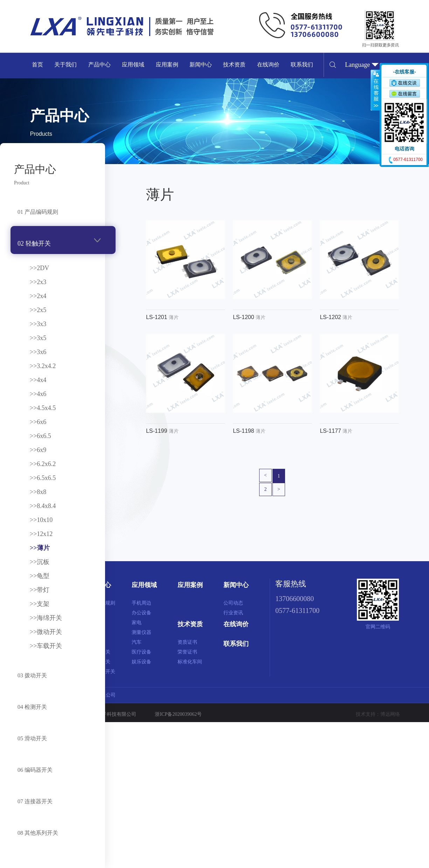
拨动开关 (96, 623)
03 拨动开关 (32, 675)
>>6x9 (38, 450)
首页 (37, 65)
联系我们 (302, 65)
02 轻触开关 (34, 244)
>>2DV (39, 268)
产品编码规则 (101, 603)
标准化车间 (190, 662)
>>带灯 (40, 590)
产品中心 (99, 65)
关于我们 (65, 65)
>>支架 (40, 604)
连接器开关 (98, 662)
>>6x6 (38, 422)
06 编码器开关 (35, 770)
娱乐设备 (141, 662)
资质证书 (187, 642)
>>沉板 (40, 562)
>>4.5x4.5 (43, 408)
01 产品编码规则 (38, 212)
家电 (137, 623)
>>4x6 (38, 394)
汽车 (137, 642)
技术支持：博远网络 (378, 714)
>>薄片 (40, 548)
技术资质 (234, 65)
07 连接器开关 (35, 801)
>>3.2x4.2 (43, 366)
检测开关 (96, 632)
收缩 (375, 90)
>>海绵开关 (46, 618)
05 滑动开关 (32, 738)
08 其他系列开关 (38, 833)
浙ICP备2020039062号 (178, 714)
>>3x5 (38, 338)
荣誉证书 (187, 652)
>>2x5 (38, 310)
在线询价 (268, 65)
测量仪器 (141, 632)
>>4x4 (38, 380)
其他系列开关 (101, 672)
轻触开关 (96, 613)
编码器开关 (98, 652)
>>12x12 (41, 534)
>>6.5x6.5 (43, 478)
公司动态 (233, 603)
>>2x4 (38, 296)
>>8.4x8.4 (43, 506)
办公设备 (141, 613)
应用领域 (133, 65)
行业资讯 (233, 613)
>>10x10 (41, 520)
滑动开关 (96, 642)
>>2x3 (38, 282)
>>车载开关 (46, 646)
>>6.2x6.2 (43, 464)
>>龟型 (40, 576)
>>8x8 (38, 492)
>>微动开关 (46, 632)
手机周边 (141, 603)
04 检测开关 (32, 707)
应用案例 (167, 65)
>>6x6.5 (40, 436)
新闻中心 (201, 65)
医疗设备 (141, 652)
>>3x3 (38, 324)
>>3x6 (38, 352)
